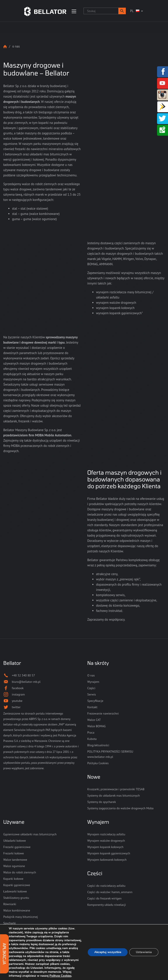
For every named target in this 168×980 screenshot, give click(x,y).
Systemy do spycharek (102, 802)
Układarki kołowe (15, 841)
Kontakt (92, 707)
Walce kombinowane (17, 910)
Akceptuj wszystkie (107, 952)
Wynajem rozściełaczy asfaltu (106, 834)
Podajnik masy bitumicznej (21, 917)
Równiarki (10, 904)
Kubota (92, 739)
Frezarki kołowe (14, 853)
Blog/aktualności (98, 745)
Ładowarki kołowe (15, 891)
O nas (91, 675)
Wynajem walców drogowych (106, 841)
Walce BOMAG (96, 726)
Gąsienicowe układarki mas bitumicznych (30, 834)
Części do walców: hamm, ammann (110, 892)
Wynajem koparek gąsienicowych (109, 853)
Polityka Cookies (98, 763)
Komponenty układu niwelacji (107, 905)
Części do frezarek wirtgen (104, 898)
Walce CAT (94, 720)
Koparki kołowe (13, 879)
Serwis (92, 694)
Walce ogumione (14, 866)
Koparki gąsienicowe (17, 885)
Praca (91, 732)
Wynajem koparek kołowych (105, 847)
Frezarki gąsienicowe (17, 847)
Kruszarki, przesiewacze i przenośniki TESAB (116, 789)
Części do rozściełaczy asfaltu (106, 886)
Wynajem (93, 682)
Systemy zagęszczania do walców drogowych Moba (120, 808)
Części (91, 688)
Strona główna (5, 47)
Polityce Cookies (60, 976)
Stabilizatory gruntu (16, 898)
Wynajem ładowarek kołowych (107, 860)
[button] (122, 11)
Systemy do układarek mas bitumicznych (114, 796)
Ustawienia (144, 952)
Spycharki (10, 923)
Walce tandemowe (15, 860)
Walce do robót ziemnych (20, 872)
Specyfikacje (95, 701)
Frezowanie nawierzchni (103, 713)
